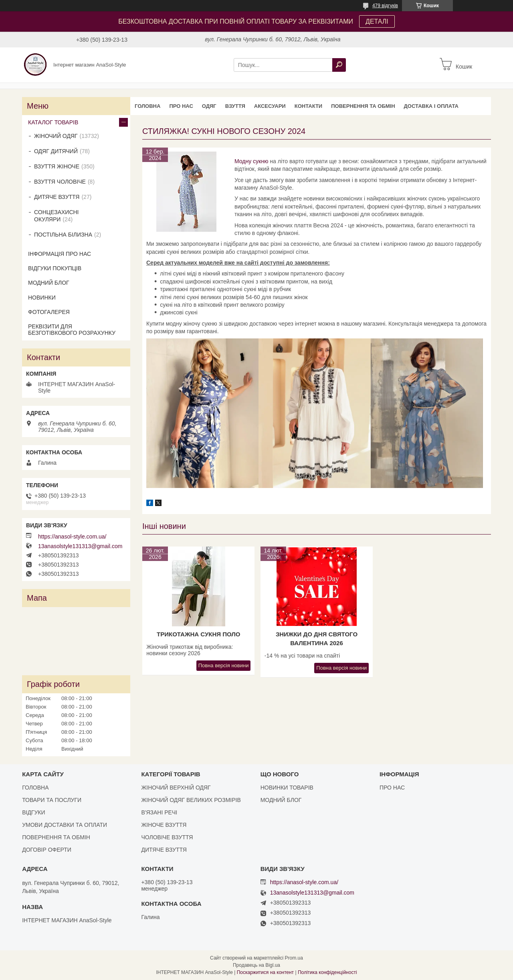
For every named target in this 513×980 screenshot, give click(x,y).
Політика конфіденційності (327, 972)
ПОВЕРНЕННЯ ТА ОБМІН (363, 106)
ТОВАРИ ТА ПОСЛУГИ (52, 800)
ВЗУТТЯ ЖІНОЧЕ (57, 166)
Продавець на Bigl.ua (256, 965)
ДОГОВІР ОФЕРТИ (47, 850)
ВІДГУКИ (33, 812)
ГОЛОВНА (147, 106)
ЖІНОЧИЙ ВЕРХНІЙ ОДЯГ (176, 788)
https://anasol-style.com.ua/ (72, 537)
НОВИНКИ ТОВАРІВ (287, 788)
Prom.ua (294, 958)
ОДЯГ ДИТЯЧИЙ (56, 151)
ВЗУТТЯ (235, 106)
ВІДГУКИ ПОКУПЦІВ (55, 268)
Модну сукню (252, 161)
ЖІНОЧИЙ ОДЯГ (56, 136)
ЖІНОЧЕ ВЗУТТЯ (164, 825)
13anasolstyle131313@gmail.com (80, 546)
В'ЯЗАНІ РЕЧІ (159, 812)
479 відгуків (385, 6)
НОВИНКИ (42, 298)
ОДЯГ (209, 106)
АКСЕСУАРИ (270, 106)
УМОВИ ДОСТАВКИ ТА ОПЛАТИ (65, 825)
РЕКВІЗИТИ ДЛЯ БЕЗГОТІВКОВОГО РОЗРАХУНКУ (72, 330)
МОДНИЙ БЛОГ (49, 283)
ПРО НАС (181, 106)
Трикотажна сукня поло (198, 634)
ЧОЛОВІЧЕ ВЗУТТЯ (167, 837)
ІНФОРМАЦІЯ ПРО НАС (60, 254)
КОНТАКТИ (309, 106)
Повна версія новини (224, 665)
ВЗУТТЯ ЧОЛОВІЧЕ (60, 182)
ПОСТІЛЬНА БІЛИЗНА (63, 235)
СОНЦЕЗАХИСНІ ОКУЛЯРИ (57, 216)
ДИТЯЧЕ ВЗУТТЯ (57, 197)
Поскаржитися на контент (265, 972)
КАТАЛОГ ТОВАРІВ (53, 122)
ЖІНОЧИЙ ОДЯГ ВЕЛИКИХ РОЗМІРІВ (191, 800)
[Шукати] (339, 65)
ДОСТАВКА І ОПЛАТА (431, 106)
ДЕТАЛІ (377, 21)
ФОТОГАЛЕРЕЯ (49, 312)
